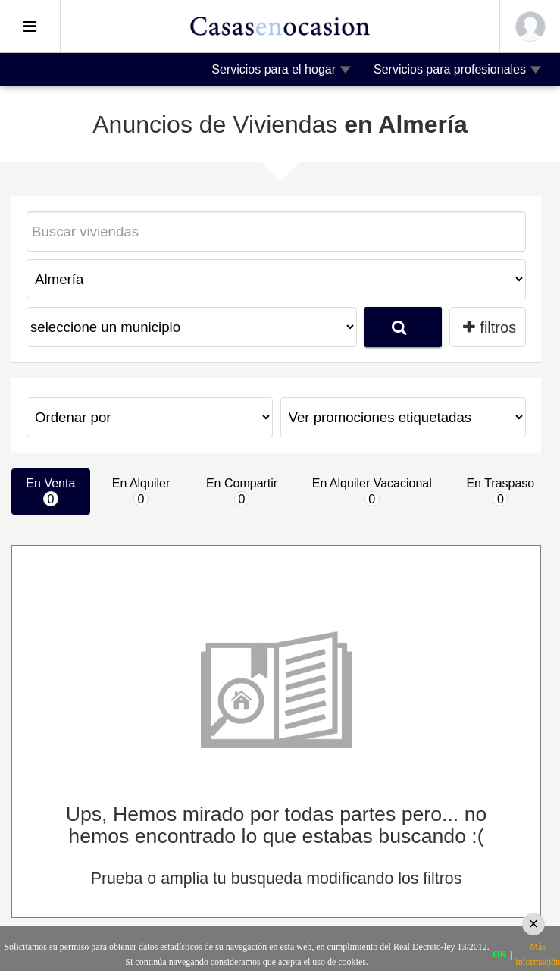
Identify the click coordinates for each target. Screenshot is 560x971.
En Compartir (242, 492)
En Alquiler (141, 492)
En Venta (50, 492)
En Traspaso (500, 492)
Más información (538, 954)
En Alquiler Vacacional (372, 492)
